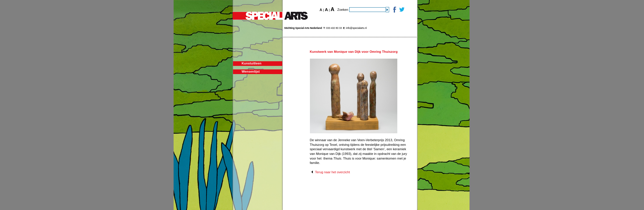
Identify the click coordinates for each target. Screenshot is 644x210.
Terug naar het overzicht (332, 172)
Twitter (402, 9)
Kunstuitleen (252, 63)
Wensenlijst (251, 71)
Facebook (394, 9)
